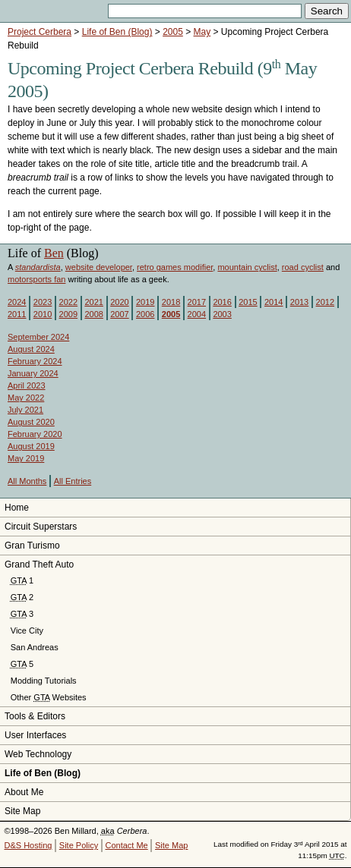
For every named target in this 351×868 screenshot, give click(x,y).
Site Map (22, 811)
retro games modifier (175, 267)
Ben (54, 253)
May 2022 (26, 398)
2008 (93, 314)
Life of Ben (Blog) (117, 32)
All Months (27, 481)
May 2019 (26, 458)
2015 (248, 302)
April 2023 (27, 385)
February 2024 (35, 361)
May (202, 32)
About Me (24, 792)
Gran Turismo (32, 546)
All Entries (73, 481)
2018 (171, 302)
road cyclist (303, 267)
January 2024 (33, 373)
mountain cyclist (247, 267)
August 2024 (31, 349)
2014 (274, 302)
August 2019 (31, 446)
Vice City (27, 631)
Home (17, 508)
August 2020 (31, 422)
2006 (145, 314)
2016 (222, 302)
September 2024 (38, 337)
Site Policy (79, 845)
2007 (119, 314)
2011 (17, 314)
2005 (173, 32)
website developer (99, 267)
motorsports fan (36, 279)
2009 (68, 314)
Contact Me (126, 845)
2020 (119, 302)
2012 (325, 302)
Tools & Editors (35, 716)
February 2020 (35, 434)
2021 (93, 302)
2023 (43, 302)
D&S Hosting (28, 845)
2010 (43, 314)
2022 (68, 302)
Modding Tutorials (44, 681)
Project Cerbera (40, 32)
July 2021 (25, 410)
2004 (197, 314)
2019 (145, 302)
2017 (197, 302)
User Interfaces (35, 735)
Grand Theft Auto (39, 565)
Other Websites (49, 697)
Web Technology (38, 754)
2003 (222, 314)
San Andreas (35, 647)
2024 (17, 302)
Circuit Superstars (41, 527)
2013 (299, 302)
